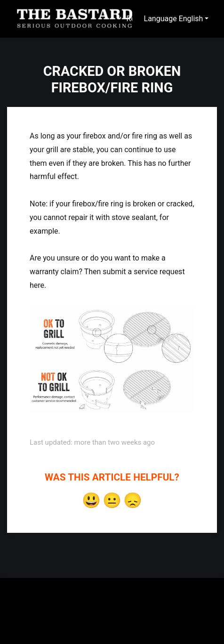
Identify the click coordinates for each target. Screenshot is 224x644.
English (191, 19)
